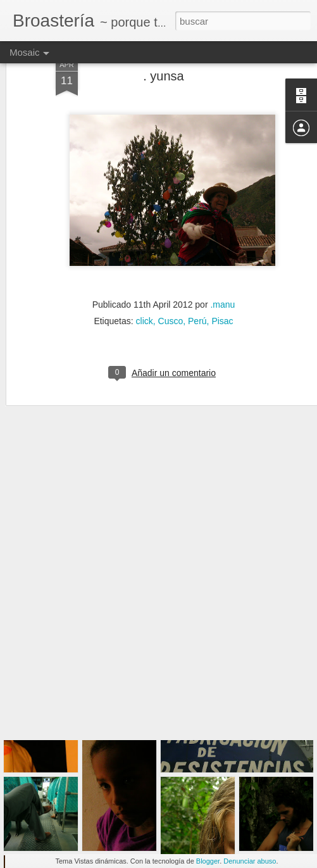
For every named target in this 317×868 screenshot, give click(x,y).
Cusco (171, 271)
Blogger (208, 861)
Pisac (222, 271)
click (145, 271)
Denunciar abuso (250, 861)
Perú (197, 271)
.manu (222, 255)
